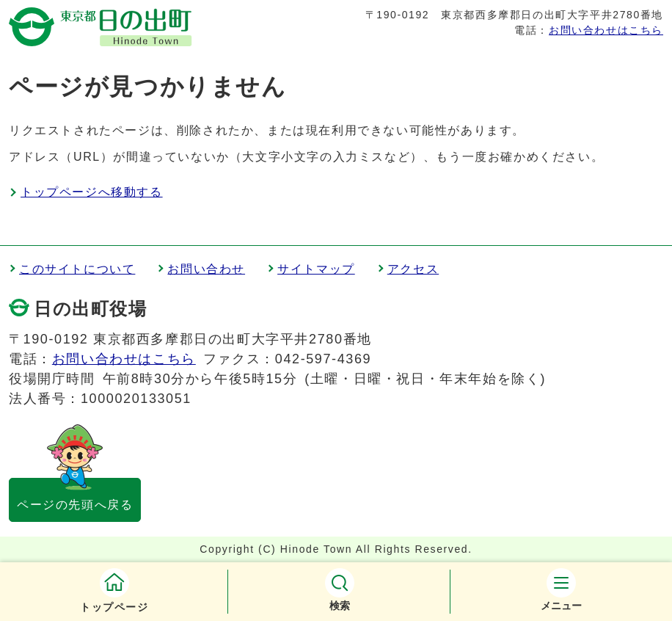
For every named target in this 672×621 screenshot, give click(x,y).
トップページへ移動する (92, 192)
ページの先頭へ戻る (75, 505)
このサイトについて (77, 269)
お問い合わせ (206, 269)
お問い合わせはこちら (606, 30)
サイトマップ (316, 269)
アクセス (413, 269)
